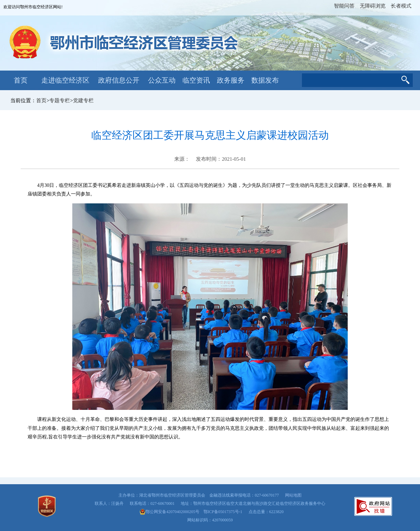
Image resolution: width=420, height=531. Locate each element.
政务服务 (231, 80)
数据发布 (265, 80)
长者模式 (401, 6)
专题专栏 (60, 100)
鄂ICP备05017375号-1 (223, 512)
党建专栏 (83, 100)
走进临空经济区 (65, 80)
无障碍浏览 (373, 6)
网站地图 (293, 495)
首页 (21, 80)
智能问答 (344, 6)
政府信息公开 (119, 80)
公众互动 (162, 80)
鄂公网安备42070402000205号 (169, 512)
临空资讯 (196, 80)
